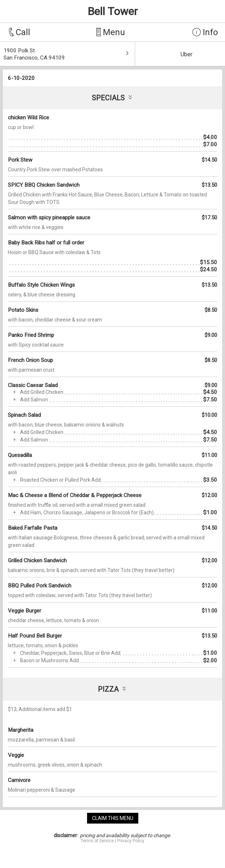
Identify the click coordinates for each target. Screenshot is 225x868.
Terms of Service (97, 841)
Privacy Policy (131, 841)
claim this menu (113, 818)
